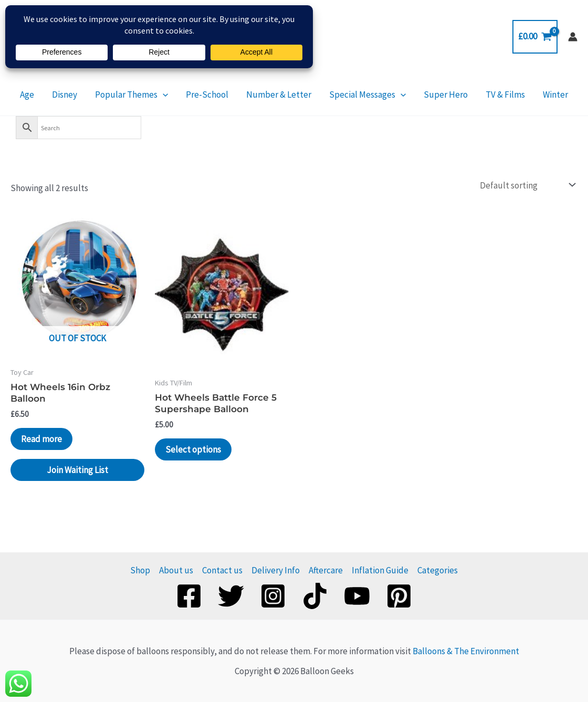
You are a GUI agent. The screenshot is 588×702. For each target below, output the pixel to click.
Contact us (222, 570)
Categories (438, 570)
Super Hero (433, 95)
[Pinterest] (399, 596)
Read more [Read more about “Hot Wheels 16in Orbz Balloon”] (41, 439)
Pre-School (213, 95)
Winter (530, 95)
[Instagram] (273, 596)
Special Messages (361, 95)
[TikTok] (315, 596)
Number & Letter (279, 95)
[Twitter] (231, 596)
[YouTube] (357, 596)
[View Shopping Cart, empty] (535, 36)
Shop (140, 570)
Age (52, 95)
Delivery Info (276, 570)
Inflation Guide (380, 570)
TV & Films (486, 95)
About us (176, 570)
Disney (83, 95)
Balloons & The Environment (466, 651)
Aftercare (326, 570)
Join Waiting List (77, 470)
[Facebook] (189, 596)
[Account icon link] (573, 37)
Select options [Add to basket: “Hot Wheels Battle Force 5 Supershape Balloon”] (193, 449)
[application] (175, 95)
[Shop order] (526, 185)
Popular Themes (144, 95)
